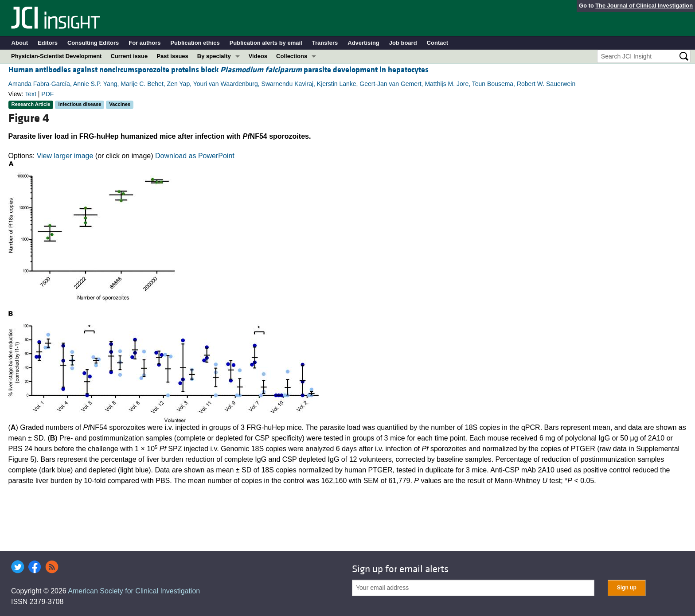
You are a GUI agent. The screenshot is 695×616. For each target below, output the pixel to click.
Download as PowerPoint (195, 156)
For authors (144, 43)
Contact (437, 43)
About (20, 43)
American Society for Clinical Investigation (134, 591)
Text (31, 94)
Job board (403, 43)
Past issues (172, 56)
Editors (48, 43)
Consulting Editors (93, 43)
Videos (258, 56)
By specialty (214, 56)
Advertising (363, 43)
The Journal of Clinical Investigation (644, 6)
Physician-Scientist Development (56, 56)
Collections (292, 56)
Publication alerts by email (266, 43)
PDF (47, 94)
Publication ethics (195, 43)
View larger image (65, 156)
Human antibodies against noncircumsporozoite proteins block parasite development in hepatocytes (219, 70)
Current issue (129, 56)
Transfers (325, 43)
